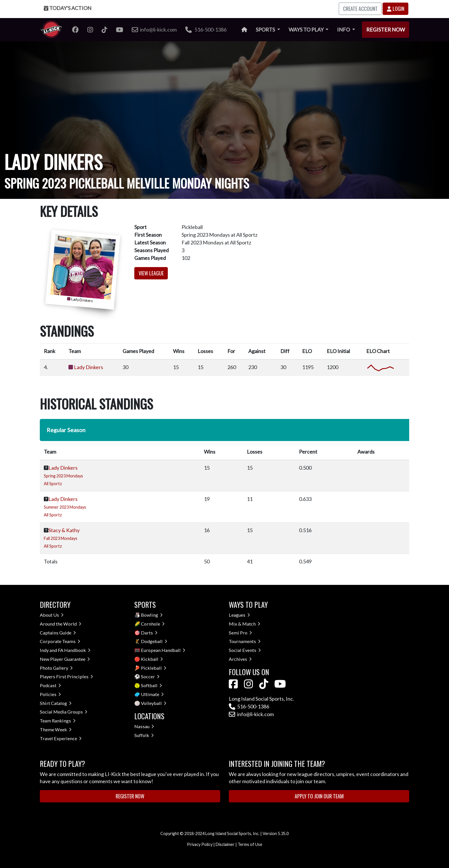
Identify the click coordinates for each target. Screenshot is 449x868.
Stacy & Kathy (64, 530)
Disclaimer (225, 844)
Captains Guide (58, 633)
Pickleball (154, 668)
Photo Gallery (56, 668)
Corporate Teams (60, 641)
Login (396, 9)
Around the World (61, 624)
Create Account (360, 9)
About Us (52, 615)
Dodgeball (154, 641)
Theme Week (56, 729)
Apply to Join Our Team (319, 796)
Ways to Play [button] (307, 30)
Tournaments (245, 641)
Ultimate (152, 694)
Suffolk (144, 735)
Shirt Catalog (56, 703)
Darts (149, 633)
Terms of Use (250, 844)
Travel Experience (61, 738)
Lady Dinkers (88, 367)
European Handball (163, 650)
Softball (151, 685)
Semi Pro (240, 633)
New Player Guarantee (65, 659)
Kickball (152, 659)
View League (151, 273)
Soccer (150, 676)
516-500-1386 (206, 30)
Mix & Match (245, 624)
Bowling (152, 615)
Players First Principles (66, 676)
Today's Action (68, 8)
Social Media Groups (64, 712)
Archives (240, 659)
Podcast (50, 685)
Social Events (245, 650)
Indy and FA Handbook (65, 650)
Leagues (239, 615)
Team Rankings (58, 721)
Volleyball (154, 703)
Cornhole (153, 624)
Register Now (386, 30)
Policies (50, 694)
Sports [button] (266, 30)
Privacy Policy (200, 844)
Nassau (144, 726)
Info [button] (344, 30)
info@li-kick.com (251, 714)
